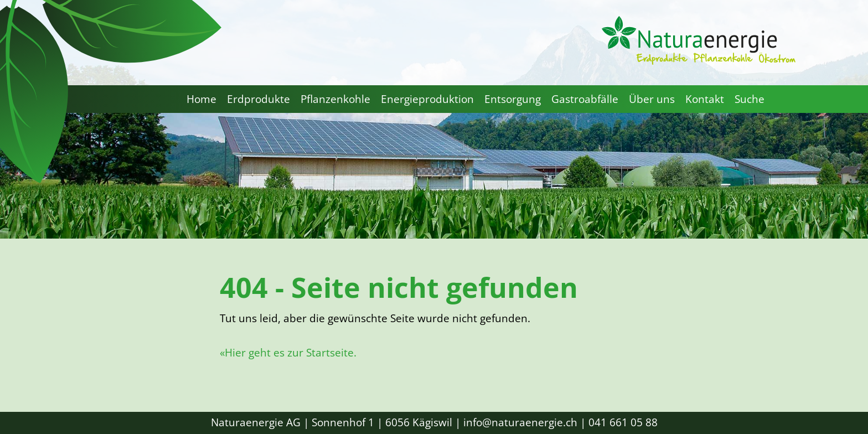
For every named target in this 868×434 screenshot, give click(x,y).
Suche (750, 99)
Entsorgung (513, 99)
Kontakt (705, 99)
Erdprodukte (259, 99)
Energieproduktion (427, 99)
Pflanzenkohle (335, 99)
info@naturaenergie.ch (520, 422)
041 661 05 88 (623, 422)
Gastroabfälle (585, 99)
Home (201, 99)
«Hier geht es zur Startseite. (288, 353)
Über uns (652, 99)
